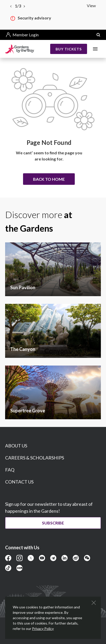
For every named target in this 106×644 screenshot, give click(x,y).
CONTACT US (19, 482)
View (91, 6)
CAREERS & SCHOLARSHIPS (35, 458)
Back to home (49, 179)
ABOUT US (16, 446)
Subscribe (53, 523)
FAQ (10, 470)
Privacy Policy (43, 629)
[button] (98, 35)
